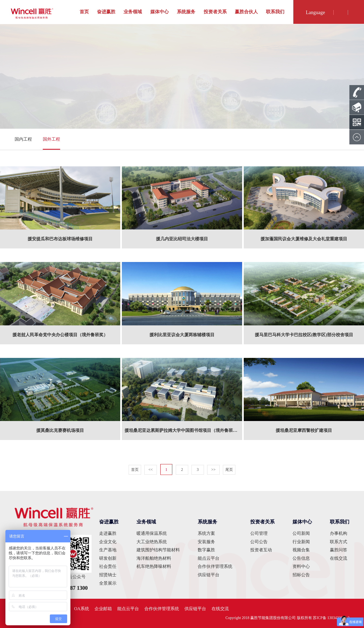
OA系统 (82, 609)
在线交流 (339, 558)
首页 (84, 12)
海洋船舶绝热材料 (154, 558)
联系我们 (275, 12)
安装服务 (206, 542)
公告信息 (301, 558)
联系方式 (339, 542)
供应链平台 (209, 575)
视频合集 (301, 550)
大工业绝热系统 (152, 542)
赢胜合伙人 (246, 12)
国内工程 (23, 139)
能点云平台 (209, 558)
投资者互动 (261, 550)
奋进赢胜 (106, 12)
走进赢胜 (108, 533)
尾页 (229, 470)
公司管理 (259, 533)
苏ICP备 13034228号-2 (331, 618)
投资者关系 (215, 12)
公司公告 (259, 542)
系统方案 (206, 533)
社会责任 (108, 566)
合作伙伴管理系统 (215, 566)
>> (213, 470)
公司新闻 (301, 533)
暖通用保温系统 (152, 533)
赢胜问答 (339, 550)
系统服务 (186, 12)
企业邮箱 (103, 609)
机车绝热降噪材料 (154, 566)
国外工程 (51, 139)
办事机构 (339, 533)
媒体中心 (160, 12)
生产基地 (108, 550)
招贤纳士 (108, 575)
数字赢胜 (206, 550)
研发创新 (108, 558)
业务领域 (133, 12)
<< (151, 470)
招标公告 (301, 575)
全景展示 (108, 583)
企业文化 (108, 542)
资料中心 (301, 566)
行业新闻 (301, 542)
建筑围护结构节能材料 (158, 550)
